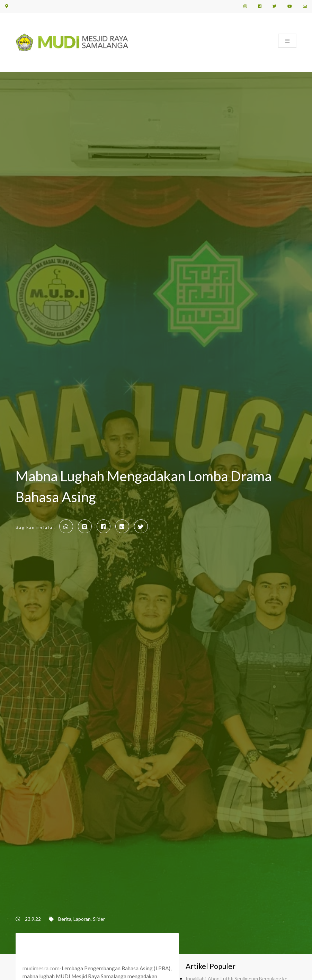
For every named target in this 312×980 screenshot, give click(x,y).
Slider (99, 919)
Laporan (82, 919)
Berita (65, 919)
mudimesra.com (41, 968)
